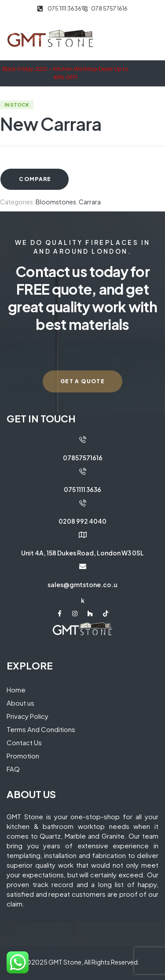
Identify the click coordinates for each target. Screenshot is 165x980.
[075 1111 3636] (83, 471)
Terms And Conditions (41, 729)
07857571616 (83, 458)
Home (16, 690)
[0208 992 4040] (83, 503)
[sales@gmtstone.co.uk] (83, 566)
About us (20, 703)
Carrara (90, 202)
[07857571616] (83, 440)
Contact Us (24, 742)
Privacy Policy (27, 716)
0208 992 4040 (82, 521)
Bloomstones (56, 202)
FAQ (13, 769)
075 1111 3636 (82, 489)
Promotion (23, 756)
